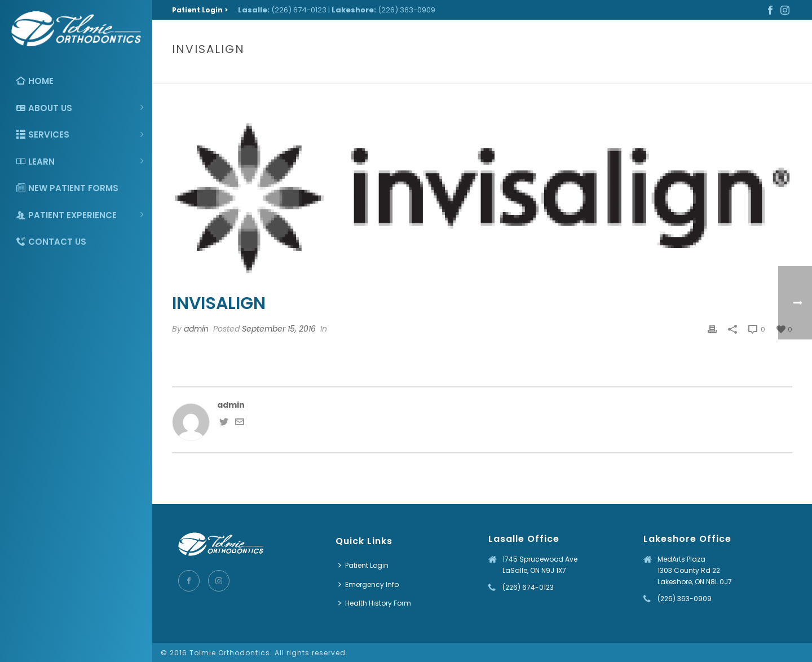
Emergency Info (369, 584)
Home (693, 73)
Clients (725, 73)
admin (196, 329)
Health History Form (375, 603)
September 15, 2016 (279, 329)
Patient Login (363, 565)
